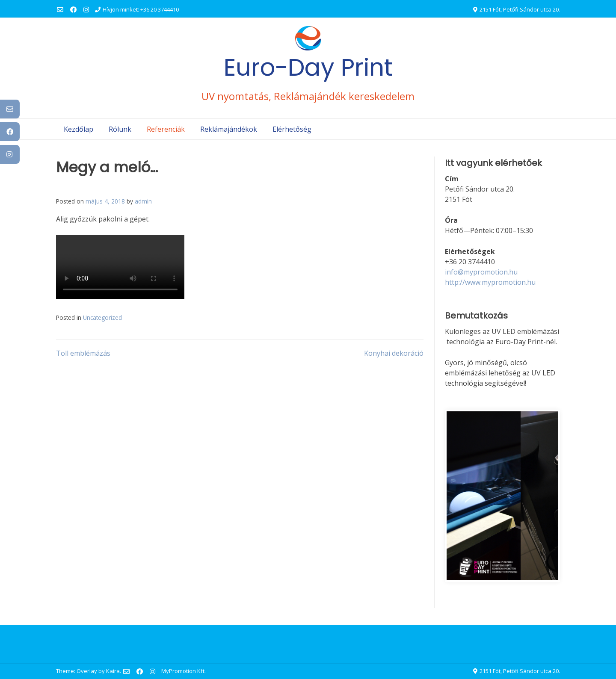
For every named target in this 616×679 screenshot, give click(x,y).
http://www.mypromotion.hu (490, 282)
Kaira (113, 671)
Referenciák (166, 129)
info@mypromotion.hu (481, 272)
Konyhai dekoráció (394, 353)
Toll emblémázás (83, 353)
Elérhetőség (292, 129)
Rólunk (120, 129)
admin (143, 201)
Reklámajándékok (229, 129)
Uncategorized (102, 317)
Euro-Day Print (308, 67)
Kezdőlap (78, 129)
